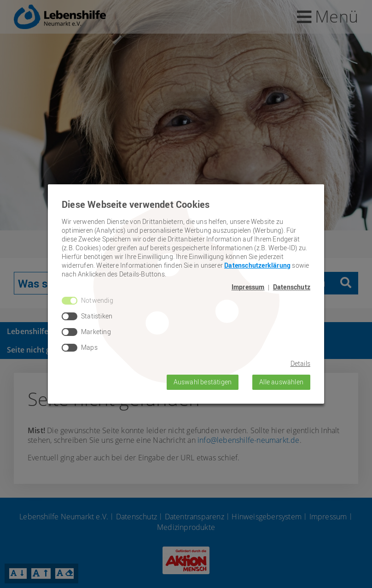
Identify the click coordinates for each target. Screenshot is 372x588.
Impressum (248, 287)
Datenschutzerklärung (257, 265)
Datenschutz (292, 287)
